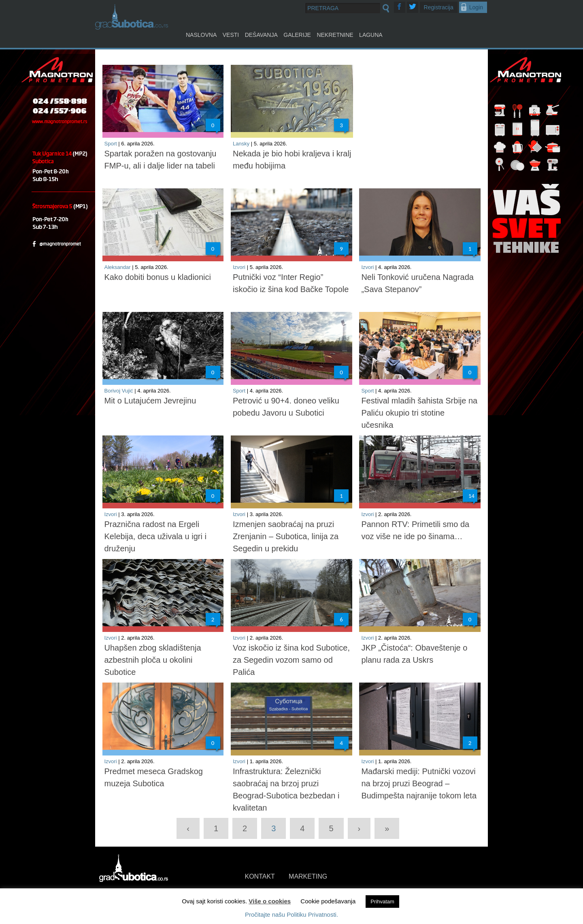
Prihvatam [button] (382, 902)
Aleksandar (118, 267)
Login (476, 7)
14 (471, 496)
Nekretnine (335, 35)
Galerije (297, 35)
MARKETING (308, 876)
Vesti (231, 35)
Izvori (239, 267)
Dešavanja (261, 35)
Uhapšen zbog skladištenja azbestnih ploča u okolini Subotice (153, 660)
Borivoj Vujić (119, 391)
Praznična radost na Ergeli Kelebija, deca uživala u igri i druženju (155, 536)
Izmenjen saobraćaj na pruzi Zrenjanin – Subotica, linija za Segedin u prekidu (286, 536)
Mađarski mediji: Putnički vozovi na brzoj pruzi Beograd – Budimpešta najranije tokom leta (419, 783)
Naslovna (201, 35)
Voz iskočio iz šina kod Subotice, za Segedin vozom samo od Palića (291, 660)
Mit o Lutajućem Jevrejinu (150, 401)
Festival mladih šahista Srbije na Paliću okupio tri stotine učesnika (419, 413)
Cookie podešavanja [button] (328, 901)
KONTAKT (260, 876)
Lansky (241, 144)
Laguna (371, 35)
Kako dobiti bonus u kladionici (158, 277)
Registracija (439, 7)
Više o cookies (270, 901)
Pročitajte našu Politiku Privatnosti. (291, 914)
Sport (111, 144)
